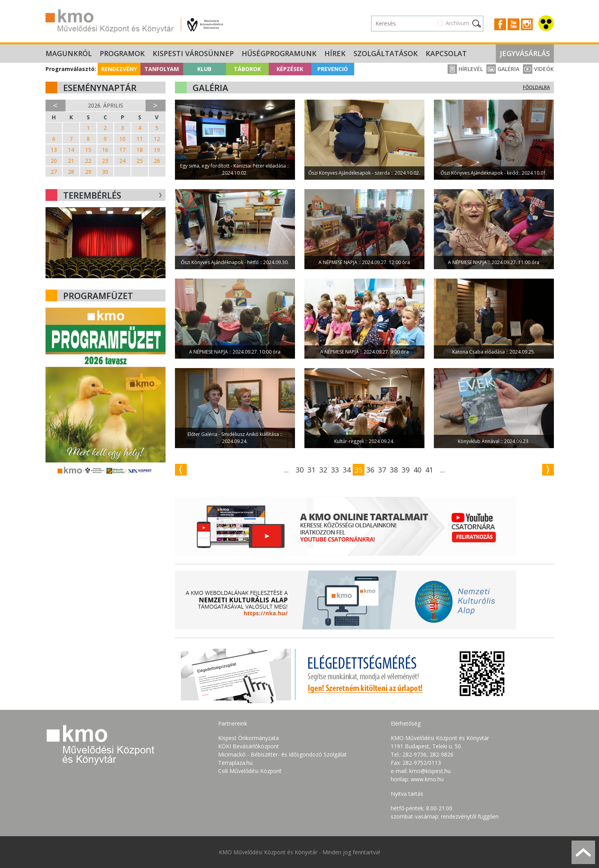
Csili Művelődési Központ (250, 771)
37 (382, 470)
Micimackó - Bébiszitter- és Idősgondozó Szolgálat (282, 754)
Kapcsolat (446, 53)
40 (417, 470)
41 (429, 470)
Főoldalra (536, 87)
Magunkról (69, 53)
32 (323, 470)
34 (347, 470)
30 (300, 470)
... (286, 470)
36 (370, 470)
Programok (122, 53)
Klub (204, 69)
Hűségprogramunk (279, 53)
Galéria (503, 69)
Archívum (457, 23)
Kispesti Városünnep (193, 53)
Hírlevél (465, 69)
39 (406, 470)
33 (335, 470)
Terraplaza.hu (235, 763)
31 (311, 470)
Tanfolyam (162, 69)
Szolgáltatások (386, 53)
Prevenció (333, 69)
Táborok (247, 69)
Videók (538, 69)
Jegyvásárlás (525, 53)
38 (394, 470)
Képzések (290, 69)
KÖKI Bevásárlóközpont (249, 746)
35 (359, 470)
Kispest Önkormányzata (249, 738)
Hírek (335, 53)
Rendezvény (119, 69)
